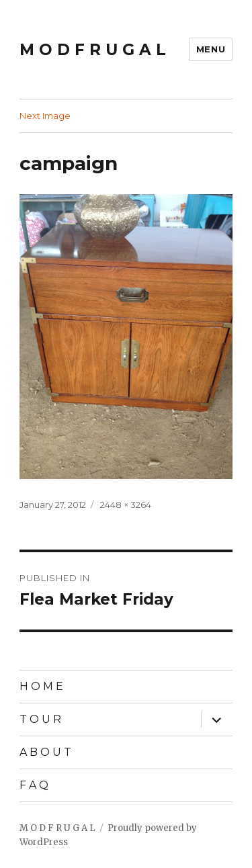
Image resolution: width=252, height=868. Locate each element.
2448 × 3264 (126, 505)
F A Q (34, 785)
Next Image (45, 116)
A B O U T (45, 752)
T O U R (40, 719)
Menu (211, 49)
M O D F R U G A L (93, 50)
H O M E (41, 686)
